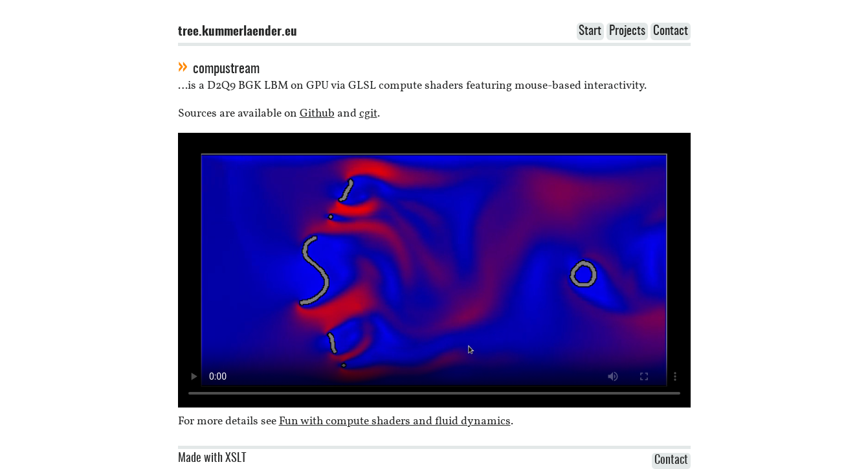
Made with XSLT (212, 459)
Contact (671, 31)
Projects (627, 31)
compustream (226, 69)
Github (317, 114)
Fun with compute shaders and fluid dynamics (395, 421)
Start (590, 31)
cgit (368, 114)
